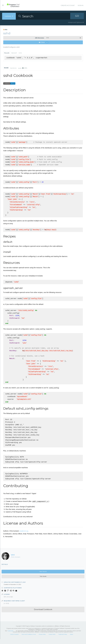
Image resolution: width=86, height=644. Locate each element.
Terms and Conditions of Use (29, 639)
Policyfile (7, 53)
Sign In (81, 5)
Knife (20, 53)
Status (72, 639)
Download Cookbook (43, 614)
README (6, 68)
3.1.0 (42, 38)
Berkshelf (14, 53)
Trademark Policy (63, 639)
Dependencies (13, 68)
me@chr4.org (24, 536)
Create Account (68, 5)
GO (77, 16)
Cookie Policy (52, 639)
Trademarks (10, 636)
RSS (5, 30)
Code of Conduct (14, 639)
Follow (44, 42)
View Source (43, 576)
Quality (23, 68)
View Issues (43, 581)
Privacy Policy (42, 639)
